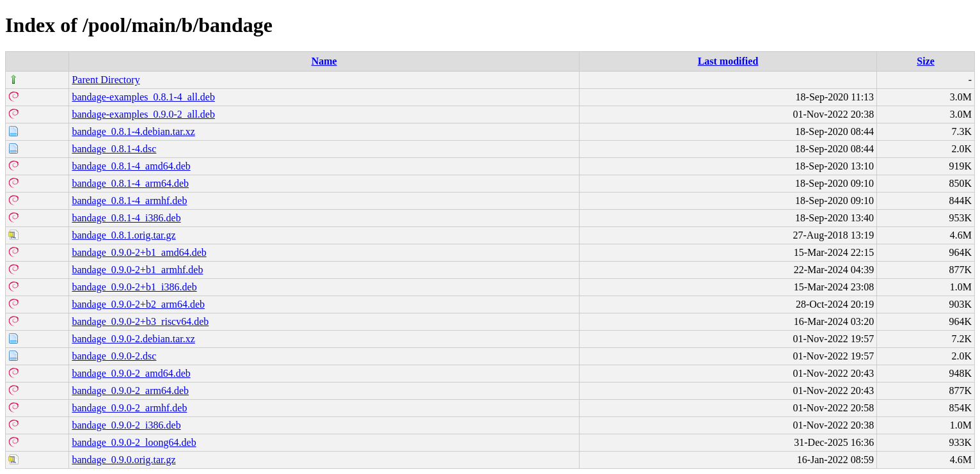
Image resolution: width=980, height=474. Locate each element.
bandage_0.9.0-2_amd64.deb (131, 373)
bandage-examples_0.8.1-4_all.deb (143, 97)
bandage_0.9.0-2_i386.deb (126, 425)
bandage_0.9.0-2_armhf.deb (129, 408)
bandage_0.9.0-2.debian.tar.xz (133, 339)
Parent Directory (106, 80)
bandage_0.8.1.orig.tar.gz (123, 235)
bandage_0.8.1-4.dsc (114, 149)
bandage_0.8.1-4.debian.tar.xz (133, 131)
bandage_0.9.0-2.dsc (114, 356)
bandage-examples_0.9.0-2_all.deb (143, 114)
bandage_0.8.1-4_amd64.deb (131, 166)
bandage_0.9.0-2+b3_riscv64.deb (140, 321)
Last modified (728, 61)
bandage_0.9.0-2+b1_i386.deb (134, 287)
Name (324, 61)
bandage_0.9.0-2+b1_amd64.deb (139, 252)
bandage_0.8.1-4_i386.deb (126, 218)
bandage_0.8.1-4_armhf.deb (129, 201)
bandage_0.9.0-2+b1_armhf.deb (137, 270)
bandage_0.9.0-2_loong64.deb (134, 442)
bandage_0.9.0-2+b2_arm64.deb (138, 304)
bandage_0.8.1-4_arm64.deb (130, 183)
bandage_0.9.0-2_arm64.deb (130, 391)
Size (926, 61)
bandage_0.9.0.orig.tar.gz (123, 460)
